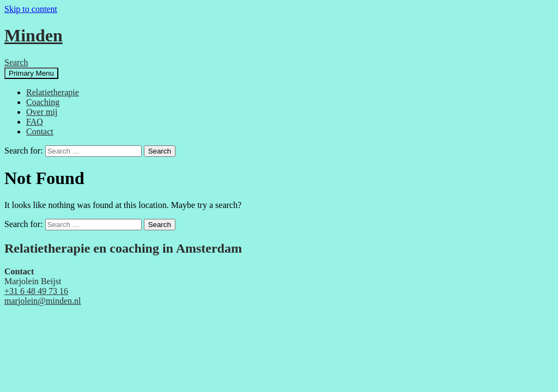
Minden (34, 35)
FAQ (35, 122)
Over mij (42, 112)
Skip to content (31, 9)
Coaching (43, 102)
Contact (40, 131)
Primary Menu (31, 73)
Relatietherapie (53, 92)
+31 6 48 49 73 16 (36, 291)
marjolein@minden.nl (43, 301)
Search (16, 62)
